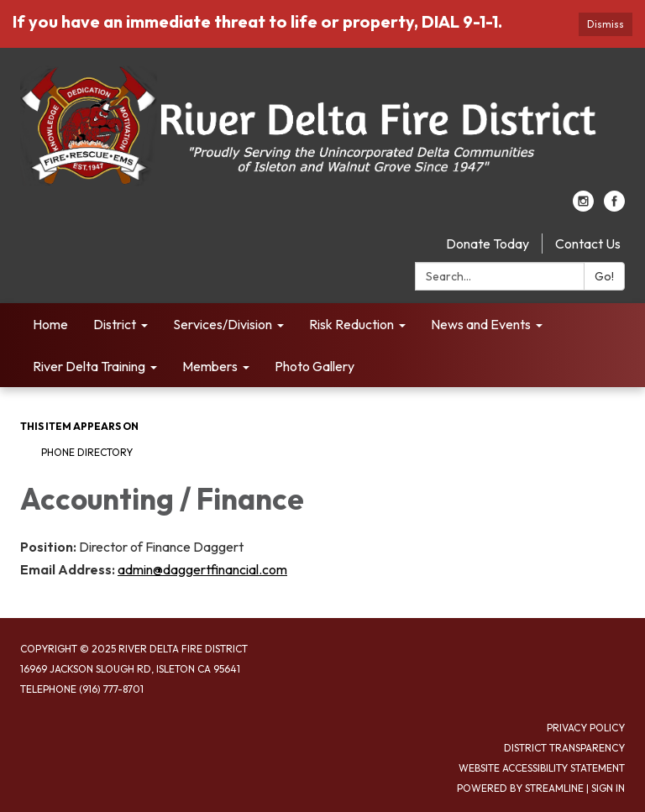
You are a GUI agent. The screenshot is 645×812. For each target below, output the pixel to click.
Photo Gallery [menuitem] (315, 366)
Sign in (608, 788)
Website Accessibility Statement (542, 768)
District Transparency (564, 748)
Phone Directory (87, 452)
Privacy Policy (586, 728)
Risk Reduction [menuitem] (351, 324)
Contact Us (588, 244)
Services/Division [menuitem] (223, 324)
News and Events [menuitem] (481, 324)
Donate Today (488, 244)
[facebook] (614, 207)
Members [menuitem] (210, 366)
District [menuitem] (115, 324)
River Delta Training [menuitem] (89, 366)
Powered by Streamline (520, 788)
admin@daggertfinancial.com (202, 569)
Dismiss (606, 24)
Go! (604, 276)
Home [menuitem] (50, 324)
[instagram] (583, 207)
